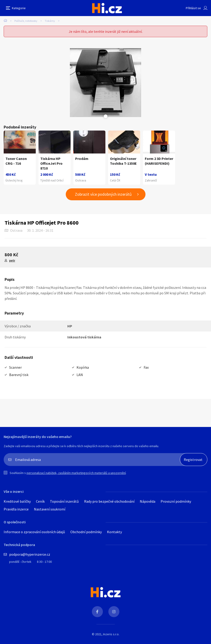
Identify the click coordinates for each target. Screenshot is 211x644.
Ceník (40, 501)
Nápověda (148, 501)
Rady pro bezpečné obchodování (109, 501)
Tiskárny (50, 21)
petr (12, 260)
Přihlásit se (193, 8)
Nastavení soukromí (50, 509)
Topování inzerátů (64, 501)
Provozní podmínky (176, 501)
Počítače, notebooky (26, 21)
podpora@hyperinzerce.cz (30, 554)
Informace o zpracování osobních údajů (34, 532)
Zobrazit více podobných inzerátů (103, 194)
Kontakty (114, 532)
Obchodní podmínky (86, 532)
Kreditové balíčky (17, 501)
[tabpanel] (105, 83)
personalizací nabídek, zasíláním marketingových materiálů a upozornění (76, 473)
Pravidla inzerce (16, 509)
